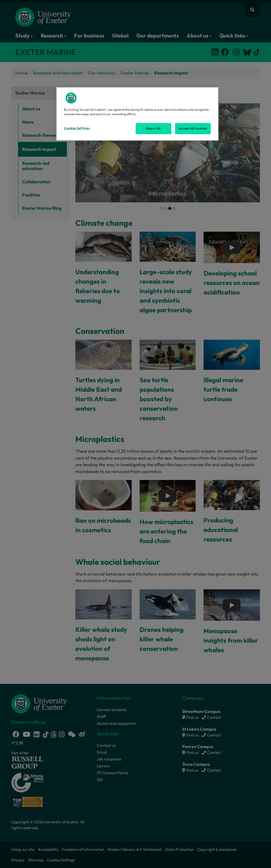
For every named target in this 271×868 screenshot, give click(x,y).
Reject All (153, 128)
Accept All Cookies (193, 128)
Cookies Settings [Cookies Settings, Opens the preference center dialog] (77, 128)
